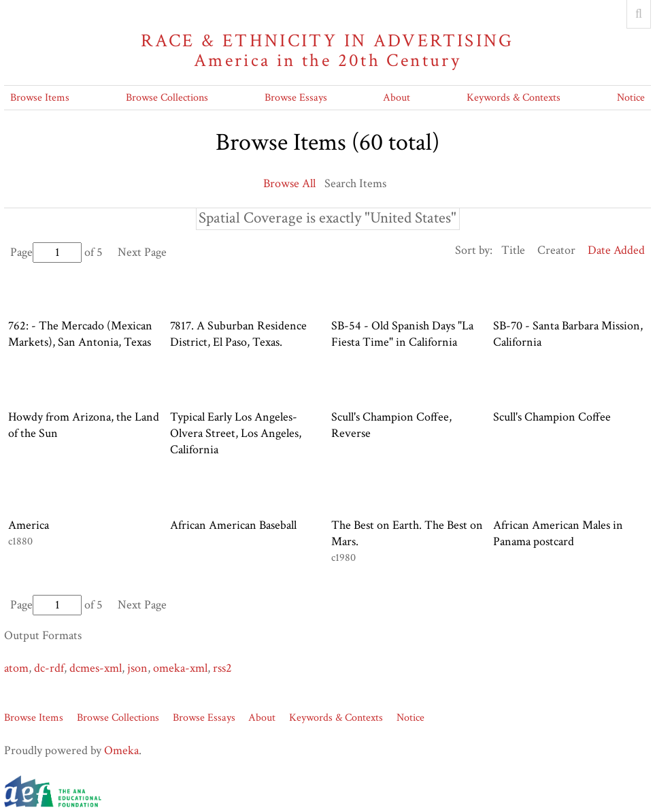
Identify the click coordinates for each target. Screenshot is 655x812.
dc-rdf (49, 668)
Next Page (142, 252)
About (397, 98)
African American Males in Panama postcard (558, 533)
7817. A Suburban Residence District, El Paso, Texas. (238, 334)
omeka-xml (180, 668)
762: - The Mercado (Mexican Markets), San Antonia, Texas (80, 334)
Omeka (121, 750)
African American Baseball (233, 525)
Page (46, 252)
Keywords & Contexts (514, 98)
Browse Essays (296, 98)
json (137, 668)
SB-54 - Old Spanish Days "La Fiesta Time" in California (402, 334)
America (29, 525)
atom (16, 668)
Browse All (289, 183)
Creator (556, 250)
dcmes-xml (96, 668)
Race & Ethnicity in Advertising (327, 51)
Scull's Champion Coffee (552, 417)
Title (513, 250)
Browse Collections (167, 98)
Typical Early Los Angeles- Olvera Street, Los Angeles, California (236, 433)
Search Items (355, 183)
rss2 (222, 668)
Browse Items (40, 98)
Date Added (616, 250)
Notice (631, 98)
